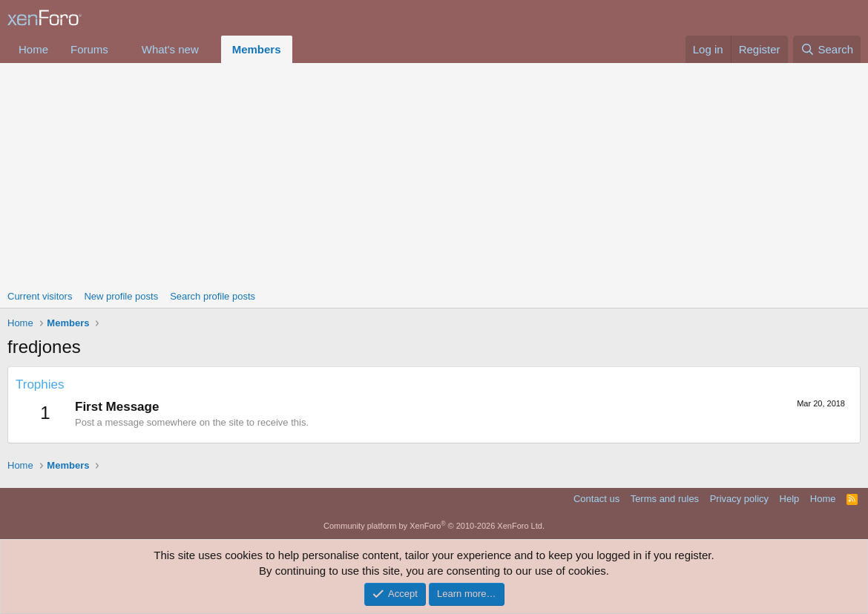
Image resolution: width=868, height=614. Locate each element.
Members (257, 49)
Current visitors (40, 296)
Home (33, 49)
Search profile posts (213, 296)
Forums (89, 49)
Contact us (596, 499)
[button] (120, 49)
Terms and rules (665, 499)
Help (790, 499)
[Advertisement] (434, 174)
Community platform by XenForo (434, 526)
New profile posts (121, 296)
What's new (170, 49)
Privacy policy (739, 499)
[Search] (827, 49)
